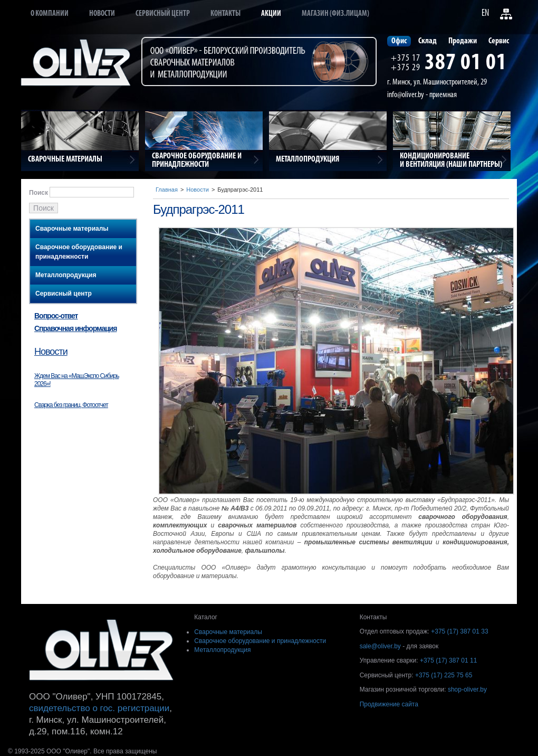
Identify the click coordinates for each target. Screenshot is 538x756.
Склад (427, 41)
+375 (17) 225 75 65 (444, 675)
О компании (50, 14)
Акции (271, 14)
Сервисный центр (163, 14)
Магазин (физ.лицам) (335, 14)
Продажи (463, 41)
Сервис (499, 41)
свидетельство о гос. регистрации (99, 708)
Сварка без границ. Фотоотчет (71, 405)
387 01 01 (466, 63)
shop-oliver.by (467, 689)
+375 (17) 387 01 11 (448, 660)
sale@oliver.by (380, 646)
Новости (102, 14)
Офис (399, 41)
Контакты (225, 14)
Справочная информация (75, 328)
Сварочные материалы (72, 229)
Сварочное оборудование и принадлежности (79, 252)
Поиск (39, 193)
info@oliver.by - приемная (422, 95)
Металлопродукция (66, 275)
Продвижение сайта (389, 704)
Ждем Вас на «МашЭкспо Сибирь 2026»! (76, 380)
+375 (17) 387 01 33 (459, 631)
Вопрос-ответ (56, 316)
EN (485, 13)
